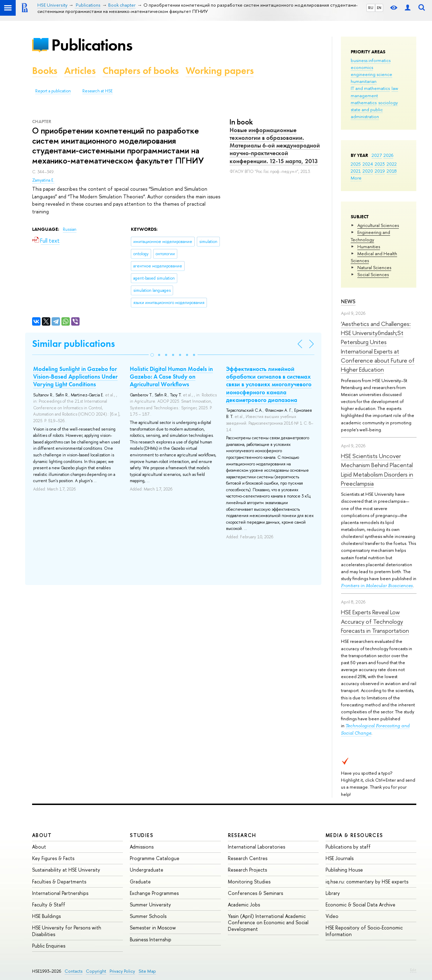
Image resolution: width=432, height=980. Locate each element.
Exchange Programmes (154, 893)
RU (371, 8)
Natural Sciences (374, 267)
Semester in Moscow (153, 928)
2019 (380, 171)
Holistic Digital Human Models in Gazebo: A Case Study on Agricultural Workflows (171, 377)
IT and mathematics (370, 88)
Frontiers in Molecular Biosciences (377, 586)
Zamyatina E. (43, 180)
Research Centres (248, 858)
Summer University (150, 905)
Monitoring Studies (249, 882)
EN (379, 8)
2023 (380, 164)
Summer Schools (148, 916)
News (348, 301)
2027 (377, 155)
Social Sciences (373, 274)
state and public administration (367, 113)
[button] (152, 355)
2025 (356, 164)
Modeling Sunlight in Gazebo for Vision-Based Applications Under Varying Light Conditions (75, 377)
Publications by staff (348, 847)
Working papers (220, 71)
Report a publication (53, 91)
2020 (368, 171)
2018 (392, 171)
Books (45, 71)
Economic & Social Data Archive (360, 905)
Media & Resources (354, 835)
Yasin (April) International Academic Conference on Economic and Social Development (268, 922)
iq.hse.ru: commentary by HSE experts (367, 882)
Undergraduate (147, 870)
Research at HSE (98, 91)
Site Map (147, 971)
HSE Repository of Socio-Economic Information (364, 931)
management (364, 96)
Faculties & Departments (59, 882)
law (395, 88)
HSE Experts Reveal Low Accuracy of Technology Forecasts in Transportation (375, 621)
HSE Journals (340, 858)
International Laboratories (256, 847)
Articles (80, 71)
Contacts (73, 971)
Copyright (96, 971)
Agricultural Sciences (378, 225)
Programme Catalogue (155, 858)
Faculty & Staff (49, 905)
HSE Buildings (46, 916)
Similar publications (73, 344)
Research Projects (247, 870)
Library (333, 893)
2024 (368, 164)
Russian (70, 229)
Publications (92, 45)
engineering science (371, 74)
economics (362, 67)
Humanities (369, 246)
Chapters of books (141, 71)
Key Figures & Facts (53, 858)
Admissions (142, 847)
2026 (388, 155)
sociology (388, 102)
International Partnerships (60, 893)
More (356, 178)
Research (242, 835)
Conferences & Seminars (255, 893)
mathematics (364, 102)
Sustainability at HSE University (66, 870)
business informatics (371, 60)
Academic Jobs (244, 905)
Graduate (140, 882)
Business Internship (151, 939)
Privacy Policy (122, 971)
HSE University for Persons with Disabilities (67, 931)
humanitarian (364, 81)
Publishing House (344, 870)
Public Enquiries (49, 946)
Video (332, 916)
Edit (413, 970)
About (42, 835)
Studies (141, 835)
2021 (356, 171)
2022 (392, 164)
